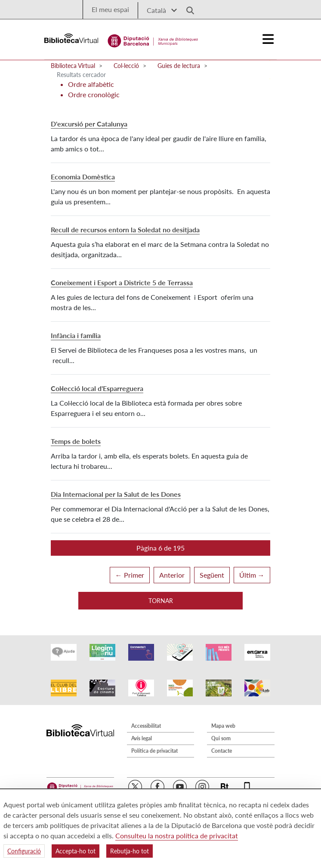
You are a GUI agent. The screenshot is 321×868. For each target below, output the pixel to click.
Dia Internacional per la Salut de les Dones (116, 494)
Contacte (222, 751)
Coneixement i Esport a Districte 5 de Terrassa (122, 282)
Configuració (24, 851)
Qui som (221, 738)
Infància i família (76, 335)
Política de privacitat (154, 751)
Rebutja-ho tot (130, 851)
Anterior (172, 575)
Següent (212, 575)
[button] (160, 548)
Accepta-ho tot (76, 851)
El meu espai (110, 9)
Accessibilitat (146, 726)
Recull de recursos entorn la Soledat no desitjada (125, 229)
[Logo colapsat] (269, 39)
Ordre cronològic (94, 94)
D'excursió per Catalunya (89, 124)
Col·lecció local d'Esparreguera (97, 388)
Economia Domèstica (83, 177)
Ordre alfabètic (91, 84)
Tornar (161, 601)
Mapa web (223, 726)
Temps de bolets (76, 441)
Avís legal (142, 738)
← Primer (130, 575)
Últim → (252, 575)
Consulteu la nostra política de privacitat (177, 836)
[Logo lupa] (187, 8)
